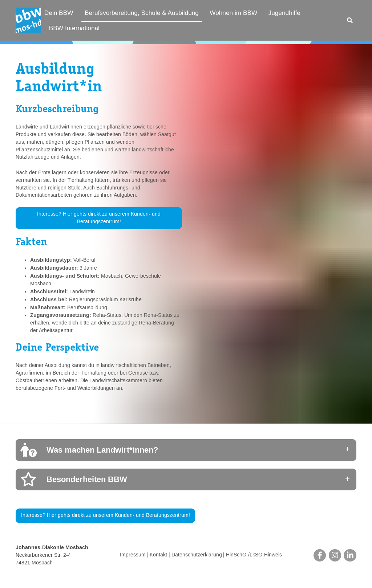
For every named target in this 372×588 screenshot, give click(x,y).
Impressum (133, 555)
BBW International (74, 28)
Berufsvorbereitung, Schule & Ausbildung (142, 13)
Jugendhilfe (284, 13)
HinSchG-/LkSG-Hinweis (254, 555)
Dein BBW (59, 13)
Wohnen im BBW (233, 13)
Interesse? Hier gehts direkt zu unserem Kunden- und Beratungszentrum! (99, 218)
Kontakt (158, 555)
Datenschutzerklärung (197, 555)
